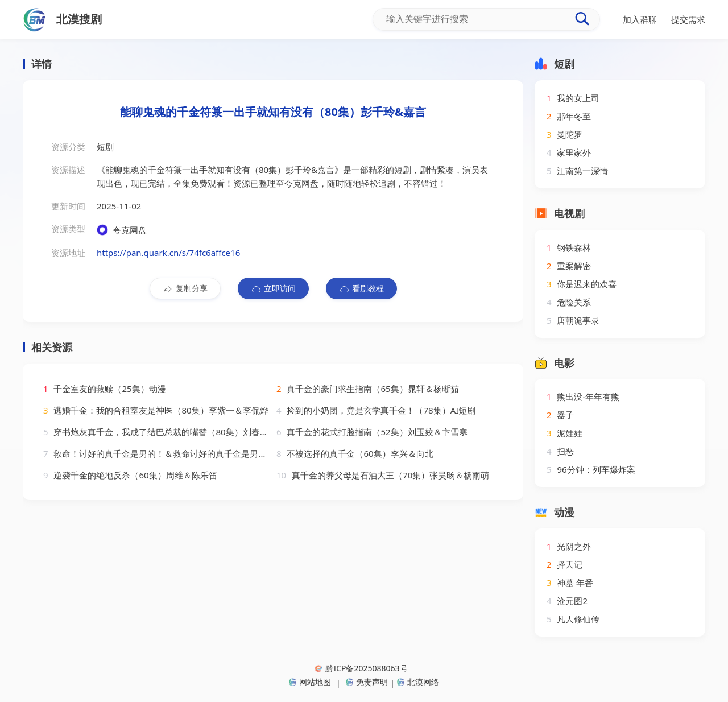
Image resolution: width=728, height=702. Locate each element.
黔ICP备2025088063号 (361, 668)
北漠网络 (418, 682)
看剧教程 (361, 288)
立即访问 (273, 288)
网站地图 (310, 682)
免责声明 (367, 682)
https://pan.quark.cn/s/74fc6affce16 (168, 253)
